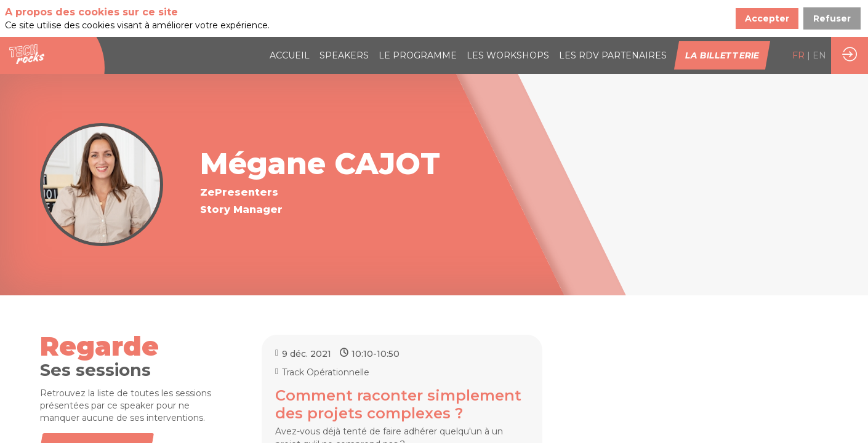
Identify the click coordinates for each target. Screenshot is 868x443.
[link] (290, 55)
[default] (613, 55)
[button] (722, 55)
